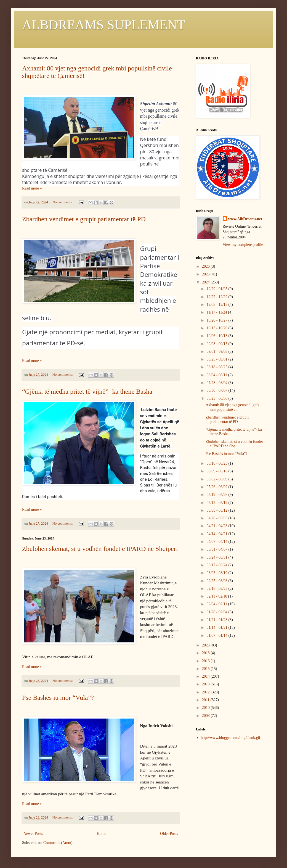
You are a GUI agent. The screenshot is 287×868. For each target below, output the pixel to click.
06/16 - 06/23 (217, 463)
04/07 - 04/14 (217, 542)
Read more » (32, 188)
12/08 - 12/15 (217, 305)
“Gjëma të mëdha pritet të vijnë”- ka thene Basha (87, 391)
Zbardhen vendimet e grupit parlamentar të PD (84, 219)
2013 (206, 684)
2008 (206, 716)
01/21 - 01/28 (217, 620)
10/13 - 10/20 (217, 328)
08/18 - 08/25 (217, 367)
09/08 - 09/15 (217, 344)
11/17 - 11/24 (217, 312)
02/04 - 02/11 (217, 604)
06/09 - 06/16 (217, 471)
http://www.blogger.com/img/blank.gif (231, 738)
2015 (206, 669)
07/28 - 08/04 (217, 383)
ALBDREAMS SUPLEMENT (104, 25)
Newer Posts (33, 834)
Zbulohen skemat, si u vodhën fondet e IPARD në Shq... (234, 444)
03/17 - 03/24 (217, 565)
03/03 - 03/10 (217, 573)
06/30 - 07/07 (217, 390)
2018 (206, 653)
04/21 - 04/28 (217, 526)
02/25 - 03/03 (217, 581)
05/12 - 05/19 (217, 503)
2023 (206, 645)
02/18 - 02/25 (217, 589)
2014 (206, 676)
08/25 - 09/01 (217, 359)
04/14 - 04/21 (217, 534)
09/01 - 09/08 (217, 352)
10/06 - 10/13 (217, 336)
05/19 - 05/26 (217, 495)
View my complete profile (243, 245)
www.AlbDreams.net (245, 219)
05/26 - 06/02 (217, 487)
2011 (206, 700)
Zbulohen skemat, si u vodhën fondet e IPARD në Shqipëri (100, 549)
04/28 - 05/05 (217, 518)
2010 (206, 708)
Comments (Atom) (58, 843)
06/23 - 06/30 (217, 399)
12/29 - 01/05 (217, 289)
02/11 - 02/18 (217, 596)
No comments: (63, 202)
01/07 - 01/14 (217, 636)
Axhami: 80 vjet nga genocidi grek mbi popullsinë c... (232, 407)
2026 (206, 266)
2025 (206, 274)
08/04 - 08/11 (217, 375)
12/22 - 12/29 (217, 297)
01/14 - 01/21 (217, 628)
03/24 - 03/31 (217, 557)
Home (102, 834)
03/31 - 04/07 (217, 549)
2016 (206, 661)
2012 (206, 692)
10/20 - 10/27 (217, 320)
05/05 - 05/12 (217, 510)
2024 (206, 282)
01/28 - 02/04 (217, 612)
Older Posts (169, 834)
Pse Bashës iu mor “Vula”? (58, 698)
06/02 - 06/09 (217, 479)
